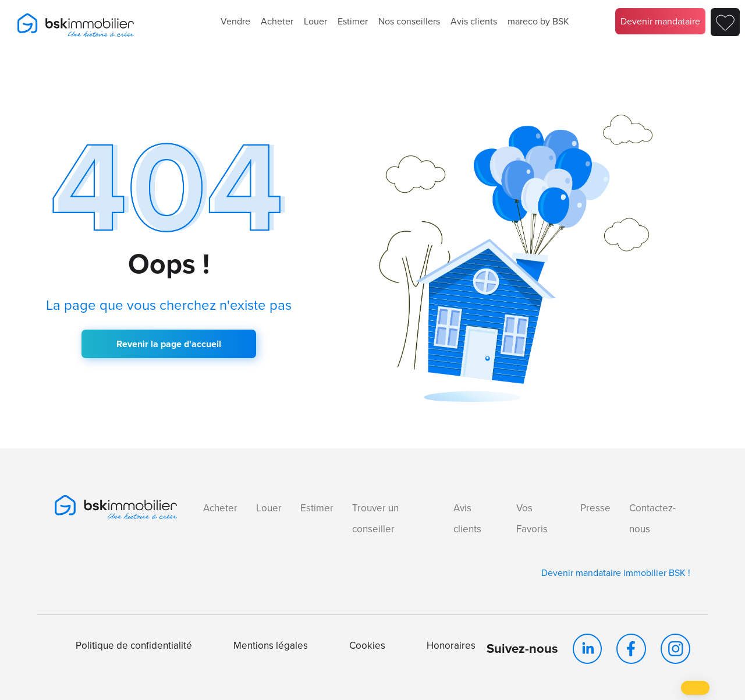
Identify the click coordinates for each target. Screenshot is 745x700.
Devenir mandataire (660, 21)
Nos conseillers (409, 21)
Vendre (235, 21)
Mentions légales (271, 646)
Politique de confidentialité (134, 646)
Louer (315, 21)
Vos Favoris (532, 519)
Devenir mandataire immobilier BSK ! (616, 573)
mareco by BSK (538, 21)
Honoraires (451, 646)
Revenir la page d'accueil (169, 344)
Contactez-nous (652, 519)
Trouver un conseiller (375, 519)
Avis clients (474, 21)
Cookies (367, 646)
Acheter (277, 21)
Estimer (353, 21)
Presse (595, 508)
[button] (695, 688)
